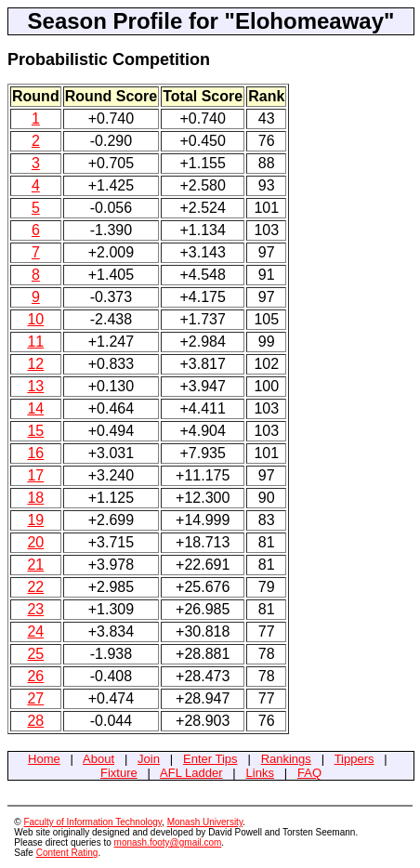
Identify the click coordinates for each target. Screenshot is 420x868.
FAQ (309, 773)
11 (35, 342)
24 (35, 631)
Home (44, 759)
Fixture (119, 773)
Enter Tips (210, 759)
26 (35, 676)
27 (35, 698)
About (98, 759)
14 (35, 408)
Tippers (354, 759)
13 (35, 386)
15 (35, 431)
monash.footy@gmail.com (168, 842)
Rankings (286, 759)
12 (35, 364)
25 (35, 654)
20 (35, 542)
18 (35, 498)
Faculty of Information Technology (92, 822)
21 (35, 565)
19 (35, 520)
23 (35, 609)
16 (35, 453)
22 (35, 587)
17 (35, 475)
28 (35, 721)
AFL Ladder (191, 773)
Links (260, 773)
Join (149, 759)
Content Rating (67, 853)
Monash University (205, 822)
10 (35, 319)
